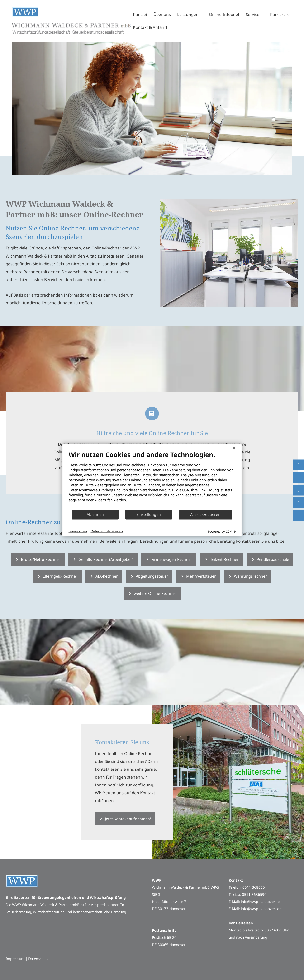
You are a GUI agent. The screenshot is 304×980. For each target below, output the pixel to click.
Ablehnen (95, 514)
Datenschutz (38, 959)
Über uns (162, 14)
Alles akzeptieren (205, 514)
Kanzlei (140, 14)
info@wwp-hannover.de (260, 902)
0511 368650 (254, 887)
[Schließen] (234, 448)
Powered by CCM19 (222, 531)
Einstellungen (149, 514)
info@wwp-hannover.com (262, 909)
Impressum (78, 531)
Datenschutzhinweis (107, 531)
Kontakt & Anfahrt (150, 27)
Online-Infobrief (224, 14)
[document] (152, 480)
